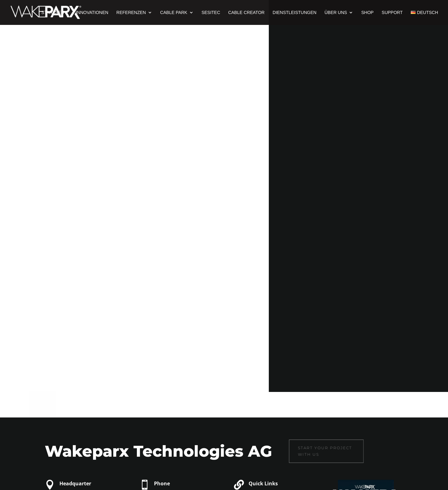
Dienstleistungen (294, 13)
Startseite (55, 13)
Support (392, 13)
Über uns (336, 13)
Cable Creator (246, 13)
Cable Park (174, 13)
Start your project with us (304, 451)
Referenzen (131, 13)
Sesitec (211, 13)
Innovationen (92, 13)
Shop (367, 13)
